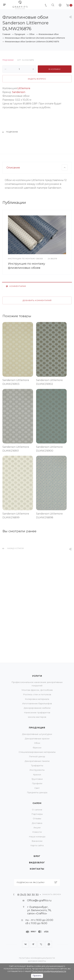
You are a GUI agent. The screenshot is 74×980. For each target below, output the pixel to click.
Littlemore (24, 88)
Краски (37, 775)
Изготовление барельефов (37, 703)
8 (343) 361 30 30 (28, 895)
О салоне (37, 810)
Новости (37, 832)
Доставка (37, 823)
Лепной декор (37, 756)
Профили (37, 783)
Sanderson (19, 92)
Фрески (37, 748)
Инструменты (37, 770)
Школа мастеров (37, 717)
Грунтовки (37, 779)
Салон (37, 803)
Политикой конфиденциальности (49, 971)
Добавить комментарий (37, 367)
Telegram (33, 944)
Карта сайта (37, 845)
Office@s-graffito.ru (39, 900)
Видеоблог (37, 863)
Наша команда (37, 837)
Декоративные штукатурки (37, 734)
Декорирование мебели (37, 708)
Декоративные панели (37, 761)
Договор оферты (37, 961)
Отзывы (37, 818)
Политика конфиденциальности (37, 958)
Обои (37, 743)
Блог (37, 856)
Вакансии (37, 841)
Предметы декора (37, 792)
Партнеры (37, 814)
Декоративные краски (37, 739)
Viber (41, 944)
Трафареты (37, 765)
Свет (37, 788)
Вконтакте (25, 944)
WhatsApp (49, 944)
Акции (37, 827)
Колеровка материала (37, 699)
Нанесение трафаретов (37, 712)
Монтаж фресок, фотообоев (37, 690)
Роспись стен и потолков (37, 694)
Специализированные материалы (37, 752)
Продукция (37, 728)
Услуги (37, 676)
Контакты (37, 869)
